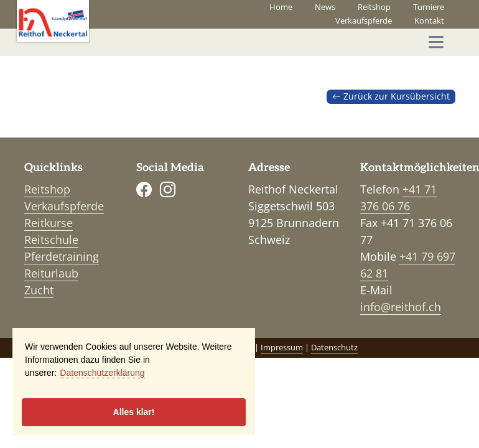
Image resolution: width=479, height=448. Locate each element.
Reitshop (374, 7)
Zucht (39, 290)
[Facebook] (144, 189)
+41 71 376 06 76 (398, 198)
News (325, 7)
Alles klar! (134, 412)
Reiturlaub (51, 273)
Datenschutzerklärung (102, 373)
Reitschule (51, 240)
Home (281, 7)
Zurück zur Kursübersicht (391, 96)
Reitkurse (49, 223)
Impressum (282, 348)
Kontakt (429, 21)
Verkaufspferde (364, 21)
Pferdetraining (62, 256)
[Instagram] (168, 189)
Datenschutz (334, 348)
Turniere (429, 7)
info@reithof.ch (401, 307)
